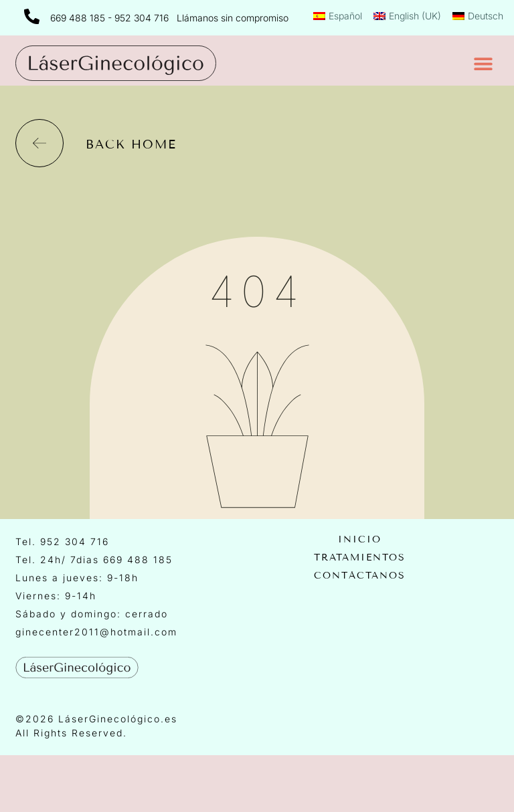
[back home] (39, 143)
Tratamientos (360, 558)
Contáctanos (360, 576)
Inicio (360, 540)
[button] (484, 63)
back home (131, 144)
